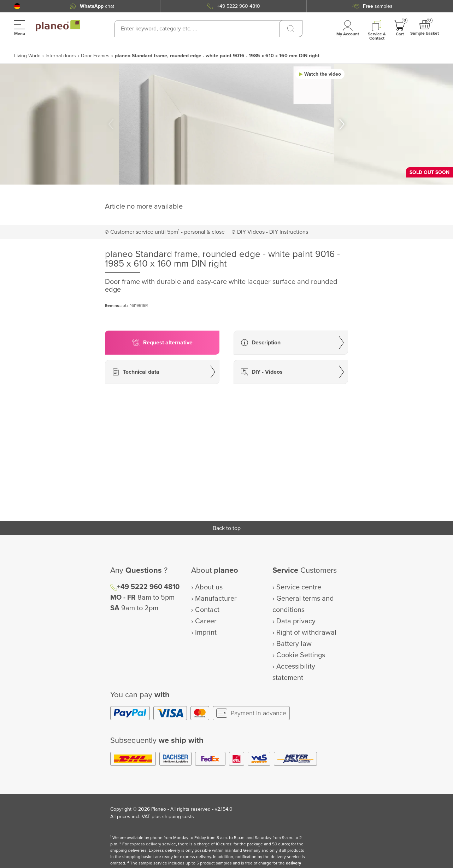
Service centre (299, 587)
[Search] (291, 29)
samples (378, 6)
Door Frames (95, 56)
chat (97, 6)
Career (206, 621)
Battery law (294, 644)
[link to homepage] (58, 26)
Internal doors (61, 56)
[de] (17, 6)
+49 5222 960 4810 (239, 6)
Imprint (206, 633)
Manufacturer (216, 599)
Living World (27, 56)
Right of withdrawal (306, 633)
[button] (17, 6)
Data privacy (296, 621)
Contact (207, 610)
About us (209, 587)
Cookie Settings (301, 655)
